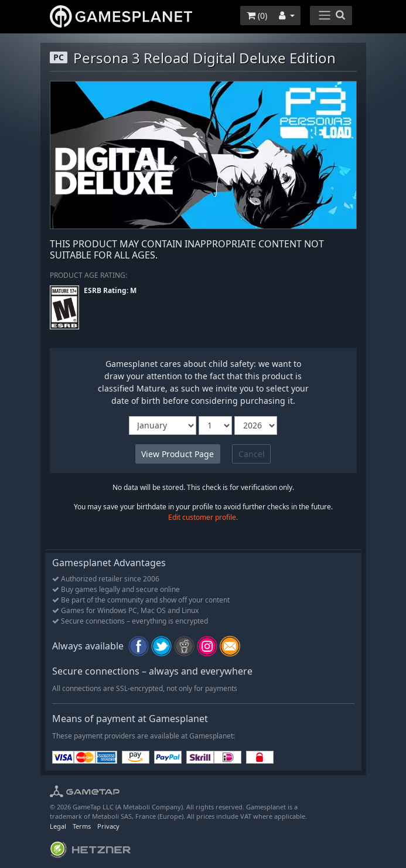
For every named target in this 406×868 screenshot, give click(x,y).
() (257, 16)
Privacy (108, 826)
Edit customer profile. (203, 517)
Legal (58, 826)
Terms (82, 826)
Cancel (252, 454)
